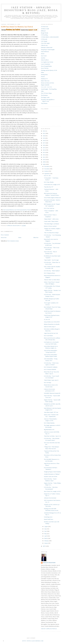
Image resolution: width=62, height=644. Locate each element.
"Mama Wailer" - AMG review (51, 219)
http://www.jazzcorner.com (33, 641)
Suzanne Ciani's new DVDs (51, 477)
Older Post (36, 237)
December (47, 166)
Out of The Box (45, 68)
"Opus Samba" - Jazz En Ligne (51, 260)
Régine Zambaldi (45, 85)
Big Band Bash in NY (49, 430)
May (46, 534)
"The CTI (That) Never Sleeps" (51, 233)
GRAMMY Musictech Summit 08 (52, 393)
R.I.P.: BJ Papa (48, 383)
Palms (42, 72)
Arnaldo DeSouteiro (49, 563)
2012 (44, 155)
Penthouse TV (44, 79)
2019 (44, 138)
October (46, 171)
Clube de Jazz (44, 45)
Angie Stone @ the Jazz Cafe (51, 333)
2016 (44, 145)
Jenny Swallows (45, 60)
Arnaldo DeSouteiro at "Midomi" (52, 474)
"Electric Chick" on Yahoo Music (52, 280)
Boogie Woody (45, 33)
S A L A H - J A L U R (46, 87)
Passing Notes (44, 75)
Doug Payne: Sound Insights (48, 50)
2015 (44, 148)
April (46, 536)
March (46, 538)
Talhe (42, 91)
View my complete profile (49, 629)
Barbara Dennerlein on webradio (52, 324)
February (47, 541)
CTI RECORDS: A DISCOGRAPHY (50, 37)
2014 (44, 150)
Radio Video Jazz (45, 81)
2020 (44, 136)
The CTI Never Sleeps (46, 93)
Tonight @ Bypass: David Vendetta (52, 472)
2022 (44, 131)
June (46, 531)
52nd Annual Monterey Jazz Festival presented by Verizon (17, 210)
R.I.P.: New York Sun (49, 208)
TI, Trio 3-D (47, 319)
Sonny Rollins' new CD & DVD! (52, 322)
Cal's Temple (44, 41)
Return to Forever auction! (50, 226)
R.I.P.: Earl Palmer (48, 336)
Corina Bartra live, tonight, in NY (52, 185)
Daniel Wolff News (49, 519)
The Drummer (44, 95)
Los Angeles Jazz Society (47, 62)
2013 (44, 152)
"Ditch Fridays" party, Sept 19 (51, 380)
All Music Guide (45, 29)
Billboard (43, 31)
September (47, 174)
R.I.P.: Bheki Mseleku (49, 423)
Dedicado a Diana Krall (47, 47)
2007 (44, 546)
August (46, 526)
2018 (44, 141)
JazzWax (43, 58)
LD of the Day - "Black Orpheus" (52, 271)
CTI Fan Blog (44, 35)
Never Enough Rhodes (46, 66)
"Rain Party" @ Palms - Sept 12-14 (52, 436)
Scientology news (48, 517)
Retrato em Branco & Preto (48, 83)
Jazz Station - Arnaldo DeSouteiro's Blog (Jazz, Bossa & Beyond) (31, 10)
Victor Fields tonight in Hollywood (52, 198)
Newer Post (4, 237)
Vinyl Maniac (44, 103)
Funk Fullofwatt (45, 52)
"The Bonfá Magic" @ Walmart (51, 224)
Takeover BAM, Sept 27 (50, 327)
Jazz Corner (44, 56)
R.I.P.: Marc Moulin (49, 182)
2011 (44, 157)
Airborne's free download (50, 498)
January (46, 543)
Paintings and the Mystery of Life (49, 70)
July (45, 529)
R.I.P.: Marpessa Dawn (49, 273)
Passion (43, 77)
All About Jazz (45, 27)
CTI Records (44, 39)
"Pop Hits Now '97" (49, 187)
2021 (44, 133)
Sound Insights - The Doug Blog (49, 89)
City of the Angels (45, 43)
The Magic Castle (45, 97)
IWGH (43, 54)
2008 (44, 164)
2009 (44, 162)
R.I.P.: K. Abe (47, 176)
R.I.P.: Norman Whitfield (50, 369)
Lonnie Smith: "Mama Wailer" (51, 221)
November (47, 169)
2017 (44, 143)
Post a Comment (5, 235)
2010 (44, 160)
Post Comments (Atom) (13, 241)
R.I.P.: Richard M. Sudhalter (51, 367)
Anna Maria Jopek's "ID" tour (51, 412)
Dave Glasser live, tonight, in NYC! (52, 491)
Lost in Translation (45, 64)
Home (20, 237)
